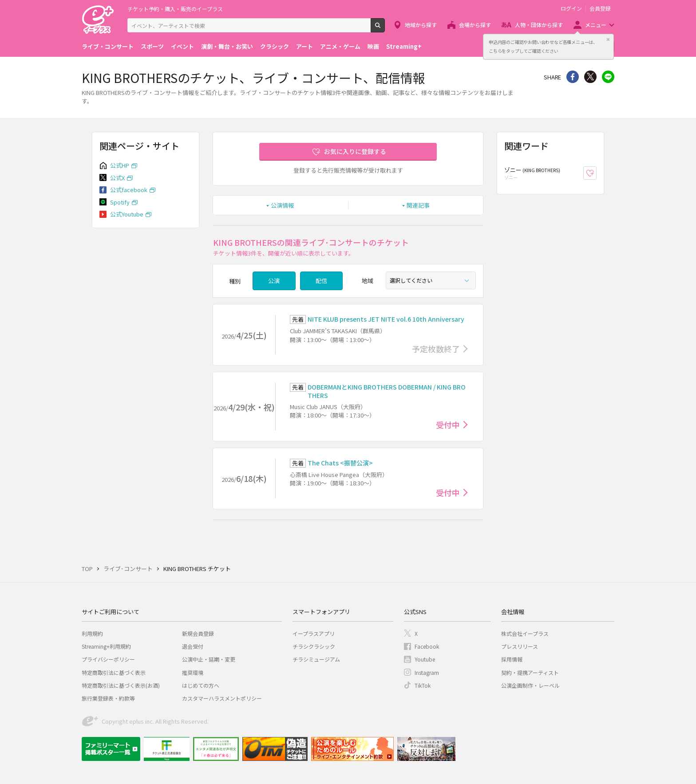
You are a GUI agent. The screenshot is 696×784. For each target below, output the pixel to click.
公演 (274, 281)
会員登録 (600, 8)
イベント (182, 46)
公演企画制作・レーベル (530, 685)
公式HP (120, 165)
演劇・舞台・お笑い (227, 46)
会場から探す (475, 25)
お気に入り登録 (596, 173)
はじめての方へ (201, 685)
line (608, 77)
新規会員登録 (198, 633)
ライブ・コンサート (108, 46)
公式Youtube (127, 214)
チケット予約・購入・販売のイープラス (175, 9)
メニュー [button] (596, 25)
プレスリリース (520, 646)
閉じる (608, 39)
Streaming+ (404, 46)
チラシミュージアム (316, 659)
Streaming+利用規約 (106, 646)
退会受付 (193, 646)
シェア (573, 77)
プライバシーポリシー (108, 659)
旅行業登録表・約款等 (108, 698)
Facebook (427, 646)
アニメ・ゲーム (340, 46)
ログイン (571, 8)
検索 (385, 29)
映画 (373, 46)
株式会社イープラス (525, 633)
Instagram (427, 672)
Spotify (120, 202)
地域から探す (421, 25)
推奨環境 (193, 672)
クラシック (275, 46)
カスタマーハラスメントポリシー (222, 698)
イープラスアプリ (314, 633)
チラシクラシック (314, 646)
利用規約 (92, 633)
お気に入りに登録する (355, 151)
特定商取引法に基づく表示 (114, 672)
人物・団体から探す (539, 25)
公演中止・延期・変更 (209, 659)
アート (304, 46)
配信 (321, 281)
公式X (117, 178)
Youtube (425, 659)
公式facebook (129, 190)
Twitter (590, 77)
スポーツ (152, 46)
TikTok (423, 685)
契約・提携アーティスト (530, 672)
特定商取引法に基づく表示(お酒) (121, 685)
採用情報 (512, 659)
